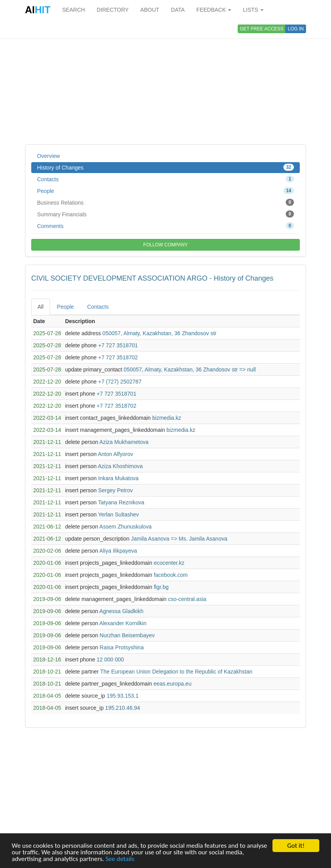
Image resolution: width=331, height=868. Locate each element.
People (165, 191)
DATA (178, 10)
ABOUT (150, 10)
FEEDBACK (214, 10)
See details (120, 859)
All (41, 307)
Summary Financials (165, 214)
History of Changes (165, 167)
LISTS (253, 10)
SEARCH (73, 10)
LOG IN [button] (296, 29)
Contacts (165, 179)
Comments (165, 226)
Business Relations (165, 202)
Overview (48, 156)
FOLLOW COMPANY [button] (165, 245)
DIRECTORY (113, 10)
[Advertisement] (165, 82)
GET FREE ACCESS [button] (262, 29)
